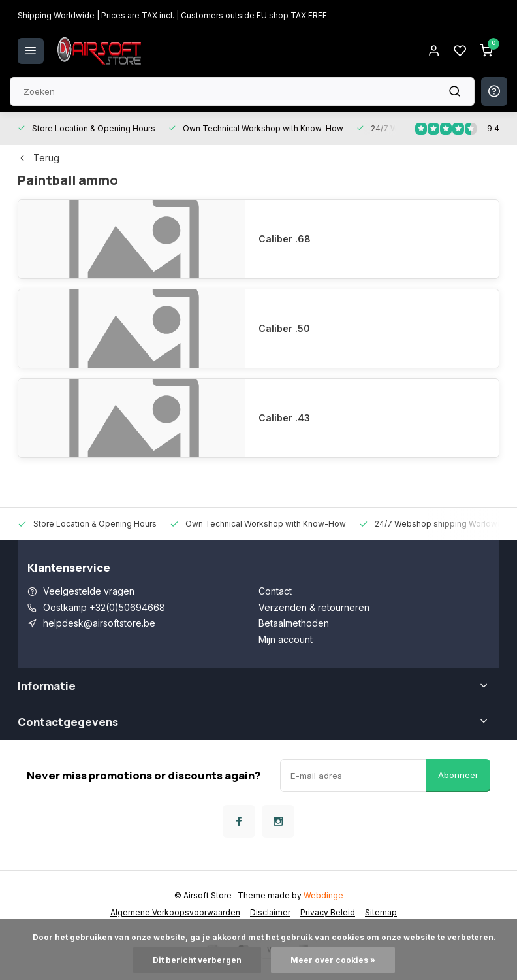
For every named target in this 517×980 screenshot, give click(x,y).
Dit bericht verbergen (197, 960)
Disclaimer (270, 912)
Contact (275, 591)
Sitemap (381, 912)
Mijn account (286, 639)
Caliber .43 (284, 418)
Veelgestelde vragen (89, 591)
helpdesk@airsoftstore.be (99, 623)
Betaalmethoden (294, 623)
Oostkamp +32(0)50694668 (104, 607)
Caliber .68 (285, 239)
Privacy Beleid (328, 912)
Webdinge (323, 895)
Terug (39, 158)
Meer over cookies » (333, 960)
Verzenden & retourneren (314, 607)
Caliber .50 (284, 328)
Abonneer (458, 775)
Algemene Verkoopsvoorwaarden (175, 912)
